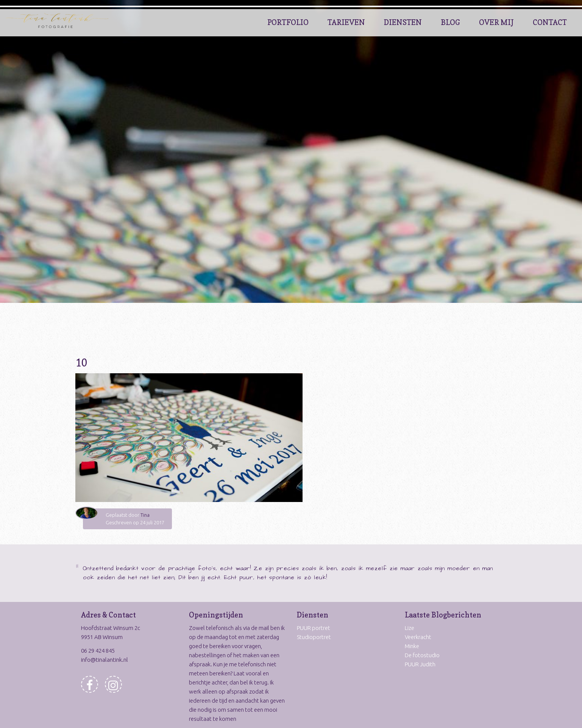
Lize (410, 628)
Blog (450, 22)
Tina (145, 515)
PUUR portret (314, 628)
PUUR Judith (420, 664)
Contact (550, 22)
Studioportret (314, 637)
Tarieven (346, 22)
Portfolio (288, 22)
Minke (412, 646)
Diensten (403, 22)
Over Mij (496, 22)
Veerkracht (418, 637)
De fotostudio (422, 655)
